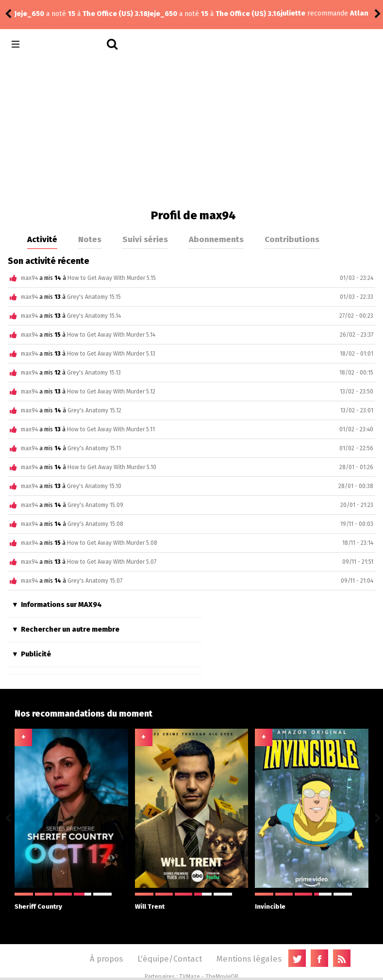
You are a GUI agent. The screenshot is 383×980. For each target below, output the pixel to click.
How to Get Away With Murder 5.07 (112, 562)
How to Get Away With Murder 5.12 (111, 392)
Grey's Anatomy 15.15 (94, 297)
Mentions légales (249, 959)
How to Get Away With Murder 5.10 (112, 467)
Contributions (292, 239)
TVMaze (190, 977)
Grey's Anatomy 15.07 (95, 581)
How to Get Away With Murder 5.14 (111, 335)
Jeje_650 (29, 14)
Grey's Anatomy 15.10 (94, 486)
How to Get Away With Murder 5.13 (111, 354)
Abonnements (216, 239)
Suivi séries (145, 239)
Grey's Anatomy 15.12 (94, 410)
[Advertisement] (191, 131)
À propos (106, 959)
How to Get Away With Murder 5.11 (111, 429)
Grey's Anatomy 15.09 (95, 505)
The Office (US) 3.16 (115, 14)
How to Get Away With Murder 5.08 (112, 543)
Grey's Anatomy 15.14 (94, 316)
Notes (90, 239)
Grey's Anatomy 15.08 (95, 524)
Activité (42, 239)
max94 (29, 278)
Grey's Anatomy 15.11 (94, 448)
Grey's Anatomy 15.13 (94, 373)
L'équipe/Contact (170, 959)
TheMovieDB (222, 977)
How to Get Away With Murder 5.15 (112, 278)
